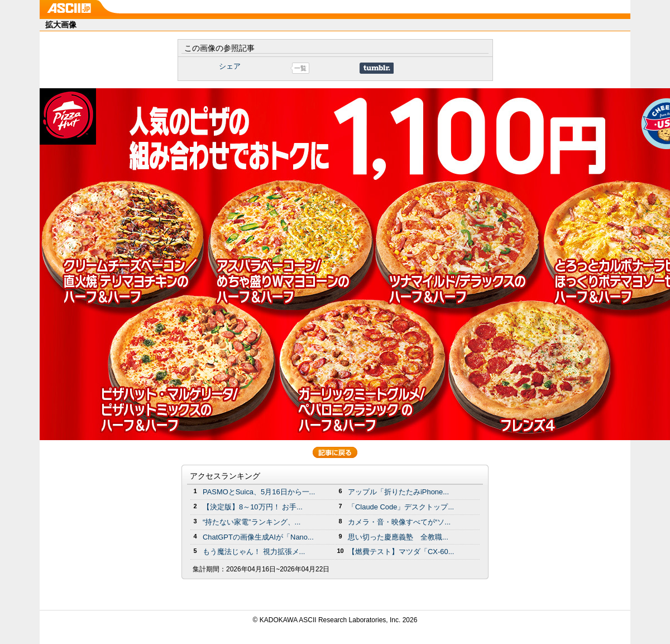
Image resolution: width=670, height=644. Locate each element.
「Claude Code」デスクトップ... (401, 507)
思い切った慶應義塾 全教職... (398, 537)
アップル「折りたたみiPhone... (398, 492)
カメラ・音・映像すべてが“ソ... (399, 522)
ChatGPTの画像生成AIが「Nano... (258, 537)
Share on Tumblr (377, 68)
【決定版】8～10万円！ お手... (253, 507)
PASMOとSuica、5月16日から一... (259, 492)
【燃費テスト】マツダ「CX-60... (401, 552)
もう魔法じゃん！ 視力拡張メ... (254, 552)
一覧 (300, 68)
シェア (230, 66)
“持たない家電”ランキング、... (252, 522)
